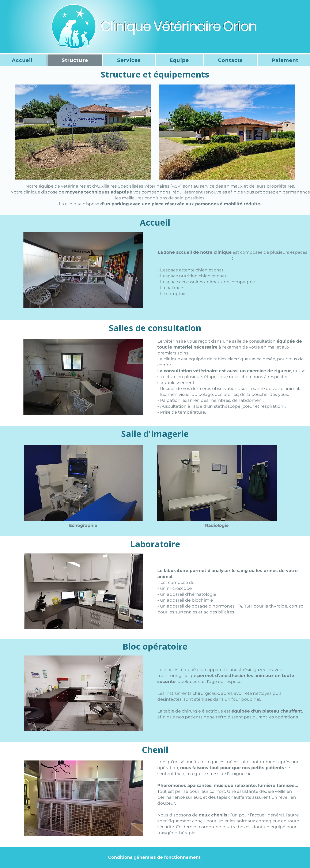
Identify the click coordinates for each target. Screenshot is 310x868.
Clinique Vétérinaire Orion (178, 26)
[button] (83, 270)
